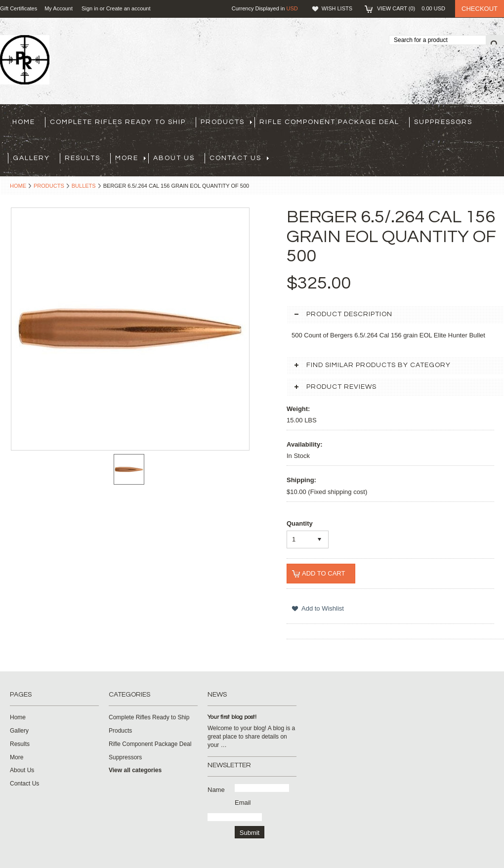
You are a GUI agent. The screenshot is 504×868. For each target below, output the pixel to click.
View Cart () (411, 8)
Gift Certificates (19, 8)
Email (243, 803)
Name (216, 790)
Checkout (480, 9)
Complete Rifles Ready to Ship (118, 122)
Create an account (128, 8)
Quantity (300, 523)
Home (18, 186)
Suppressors (443, 122)
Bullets (84, 186)
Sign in (90, 8)
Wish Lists (337, 8)
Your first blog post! (232, 717)
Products (226, 122)
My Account (59, 8)
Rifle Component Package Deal (329, 122)
